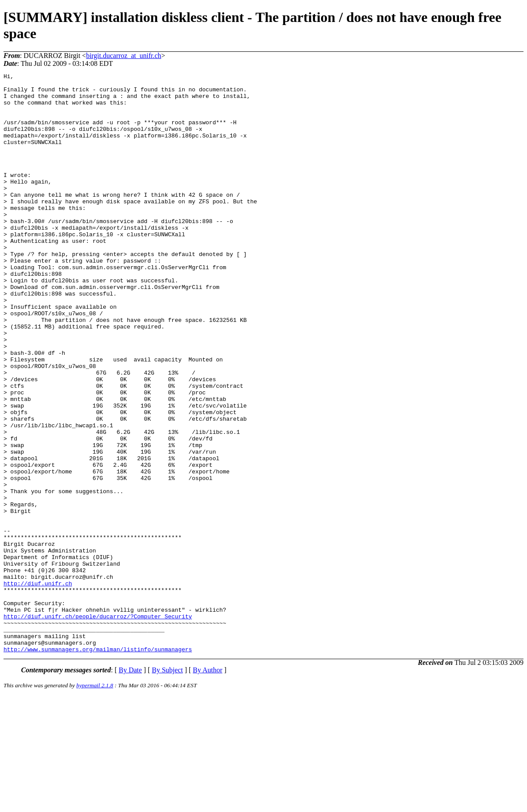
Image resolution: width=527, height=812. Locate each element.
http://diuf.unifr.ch (38, 686)
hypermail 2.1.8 (95, 801)
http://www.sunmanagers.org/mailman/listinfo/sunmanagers (98, 765)
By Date (130, 786)
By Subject (168, 786)
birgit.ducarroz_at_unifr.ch (124, 56)
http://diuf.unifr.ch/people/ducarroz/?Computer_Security (98, 725)
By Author (208, 786)
